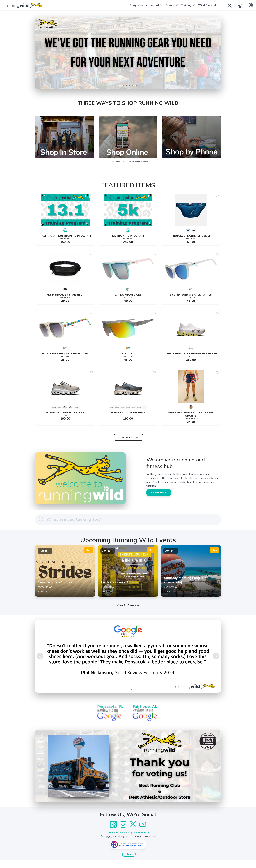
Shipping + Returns (139, 840)
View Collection (128, 437)
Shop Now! (136, 5)
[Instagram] (123, 832)
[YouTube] (143, 832)
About (154, 5)
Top (129, 862)
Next (216, 52)
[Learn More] (128, 774)
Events (169, 5)
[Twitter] (133, 832)
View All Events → (128, 613)
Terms (110, 840)
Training (185, 5)
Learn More (159, 492)
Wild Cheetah (206, 5)
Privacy (120, 840)
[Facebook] (113, 832)
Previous (40, 52)
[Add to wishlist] (92, 196)
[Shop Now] (128, 53)
